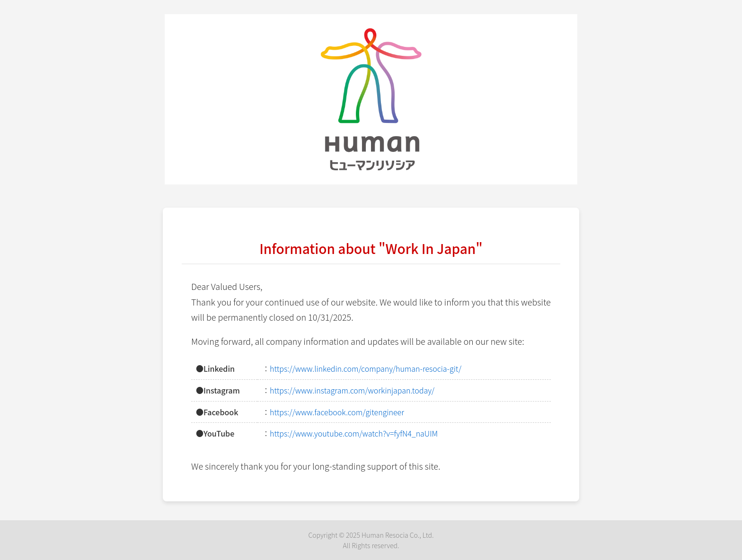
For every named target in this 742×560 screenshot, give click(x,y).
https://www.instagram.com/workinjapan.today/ (352, 390)
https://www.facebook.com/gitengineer (337, 412)
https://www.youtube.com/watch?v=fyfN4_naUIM (354, 433)
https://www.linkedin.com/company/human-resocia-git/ (366, 368)
